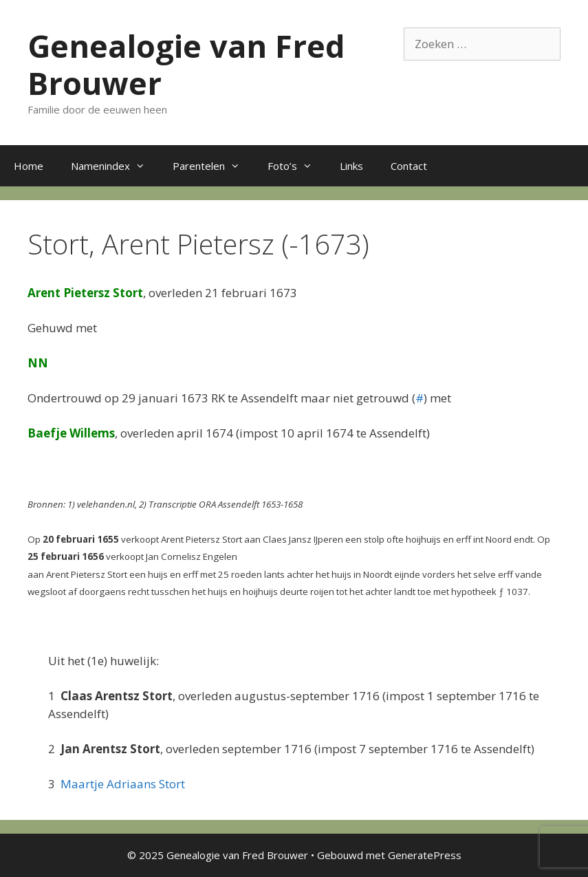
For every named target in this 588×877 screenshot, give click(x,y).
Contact (409, 166)
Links (351, 166)
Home (29, 166)
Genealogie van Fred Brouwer (186, 64)
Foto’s (297, 166)
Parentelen (213, 166)
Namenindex (115, 166)
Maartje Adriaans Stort (123, 784)
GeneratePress (425, 855)
